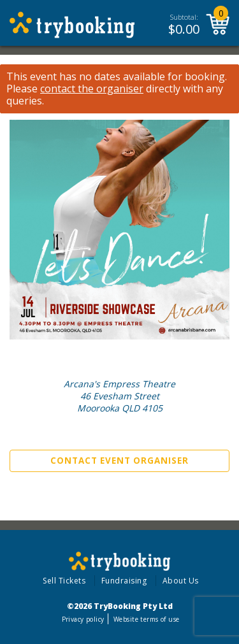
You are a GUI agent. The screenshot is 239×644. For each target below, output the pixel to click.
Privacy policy (83, 619)
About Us (181, 581)
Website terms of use (146, 619)
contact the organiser (92, 89)
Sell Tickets (64, 581)
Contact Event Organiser (119, 461)
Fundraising (124, 581)
